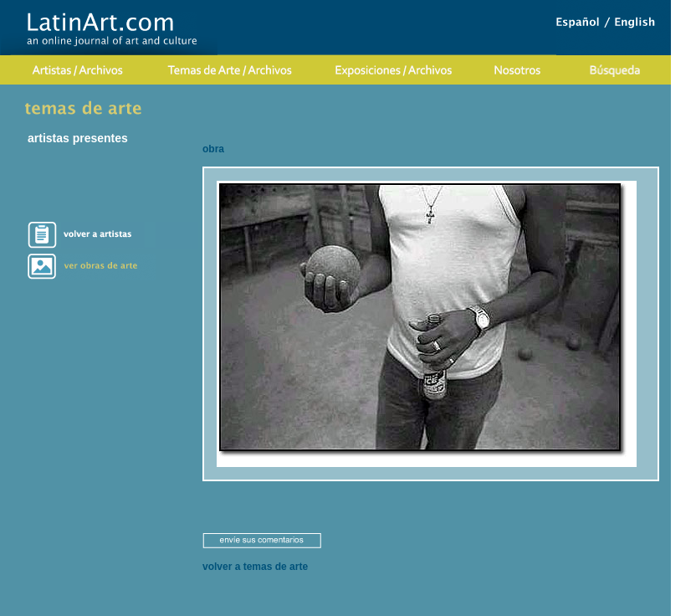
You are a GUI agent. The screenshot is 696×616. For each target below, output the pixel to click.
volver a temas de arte (255, 567)
